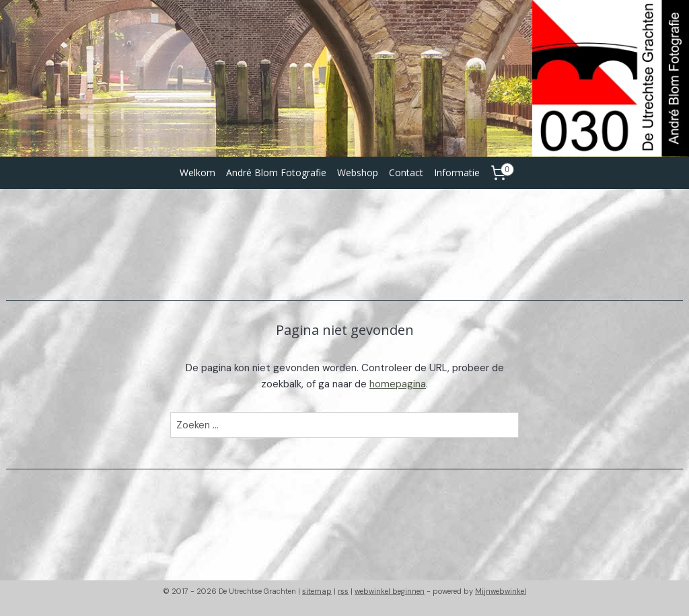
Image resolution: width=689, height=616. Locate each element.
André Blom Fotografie (276, 172)
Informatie (457, 172)
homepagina (398, 384)
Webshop (358, 172)
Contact (406, 172)
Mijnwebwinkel (501, 591)
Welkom (197, 172)
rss (343, 591)
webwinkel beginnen (390, 591)
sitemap (317, 591)
